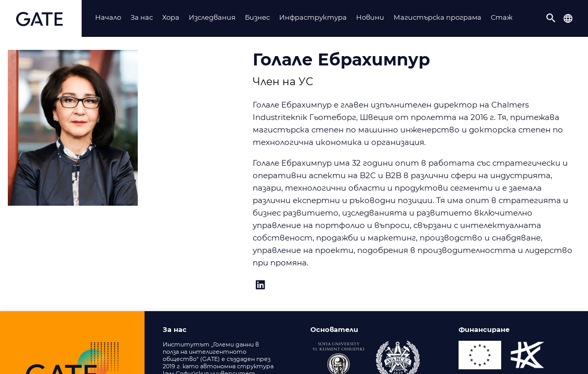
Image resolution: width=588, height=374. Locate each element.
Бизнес (257, 17)
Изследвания (212, 17)
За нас (142, 17)
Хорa (171, 17)
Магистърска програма (437, 17)
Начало (108, 17)
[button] (551, 18)
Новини (370, 17)
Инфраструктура (313, 17)
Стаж (502, 17)
